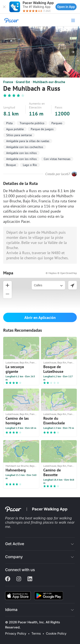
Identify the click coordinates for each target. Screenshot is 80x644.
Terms (36, 634)
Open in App (66, 7)
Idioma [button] (11, 610)
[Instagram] (19, 579)
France (8, 82)
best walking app (39, 518)
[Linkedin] (30, 579)
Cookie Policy (56, 634)
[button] (4, 7)
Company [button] (14, 557)
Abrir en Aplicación (40, 318)
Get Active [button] (15, 544)
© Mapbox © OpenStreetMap (61, 273)
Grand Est (23, 82)
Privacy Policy (16, 634)
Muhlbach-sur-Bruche (49, 82)
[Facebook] (8, 579)
